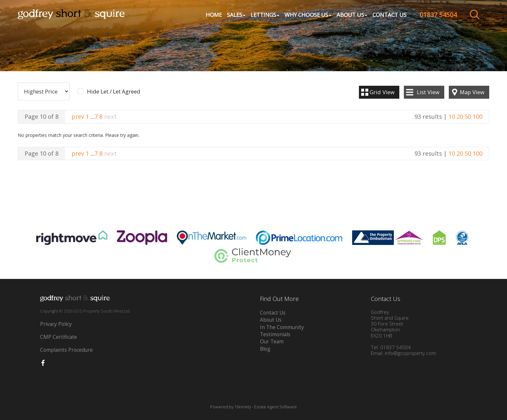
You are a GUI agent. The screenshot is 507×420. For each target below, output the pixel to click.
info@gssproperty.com (410, 353)
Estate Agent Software (275, 407)
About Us (271, 320)
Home (214, 15)
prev (78, 116)
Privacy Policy (56, 324)
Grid (382, 92)
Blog (265, 349)
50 (468, 116)
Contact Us (389, 15)
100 (478, 116)
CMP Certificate (59, 337)
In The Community (282, 327)
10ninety (243, 407)
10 (452, 116)
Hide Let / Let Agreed (114, 92)
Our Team (272, 342)
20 (460, 116)
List (428, 92)
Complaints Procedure (66, 350)
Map (472, 92)
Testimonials (275, 334)
